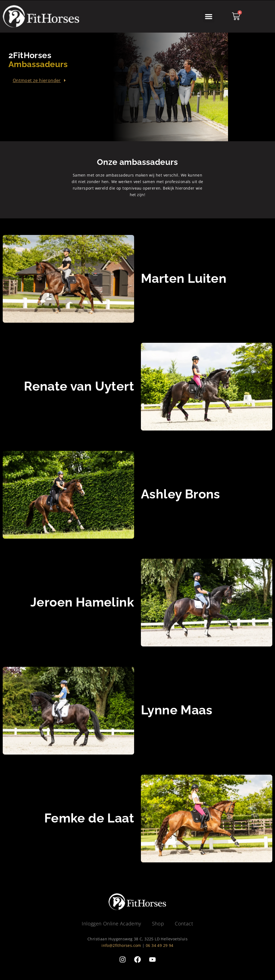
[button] (209, 17)
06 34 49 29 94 (160, 945)
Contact (184, 924)
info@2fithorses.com (121, 945)
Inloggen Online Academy (111, 924)
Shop (158, 924)
